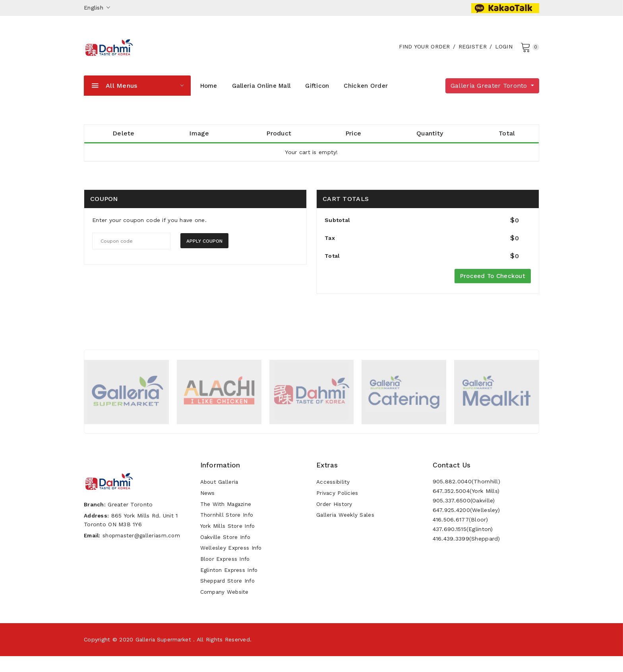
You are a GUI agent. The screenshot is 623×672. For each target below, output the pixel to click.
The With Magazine (227, 512)
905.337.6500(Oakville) (464, 506)
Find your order (423, 50)
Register (471, 50)
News (208, 500)
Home (209, 93)
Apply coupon (204, 248)
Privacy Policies (338, 500)
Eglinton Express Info (230, 584)
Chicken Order (366, 93)
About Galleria (220, 489)
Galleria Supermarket (165, 655)
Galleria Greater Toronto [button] (490, 93)
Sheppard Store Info (229, 596)
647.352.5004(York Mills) (466, 497)
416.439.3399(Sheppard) (466, 545)
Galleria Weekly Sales (346, 524)
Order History (335, 512)
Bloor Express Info (226, 572)
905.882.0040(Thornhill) (466, 487)
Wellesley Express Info (232, 560)
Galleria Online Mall (261, 93)
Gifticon (317, 93)
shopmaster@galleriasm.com (144, 548)
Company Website (225, 608)
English (97, 8)
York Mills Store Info (229, 536)
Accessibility (333, 489)
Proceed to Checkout (493, 282)
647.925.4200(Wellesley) (466, 516)
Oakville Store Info (226, 548)
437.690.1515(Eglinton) (463, 535)
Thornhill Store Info (228, 524)
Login (503, 50)
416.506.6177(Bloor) (460, 525)
